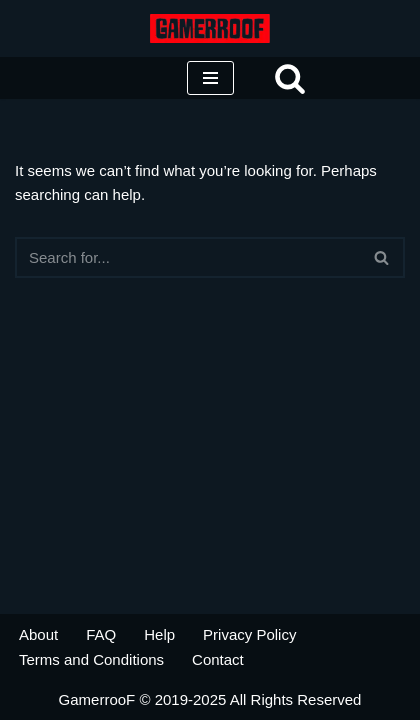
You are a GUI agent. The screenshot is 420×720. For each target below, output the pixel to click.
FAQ (101, 634)
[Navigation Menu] (210, 78)
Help (159, 634)
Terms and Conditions (91, 659)
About (38, 634)
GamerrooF (97, 699)
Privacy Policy (249, 634)
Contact (218, 659)
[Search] (290, 78)
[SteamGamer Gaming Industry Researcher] (210, 28)
